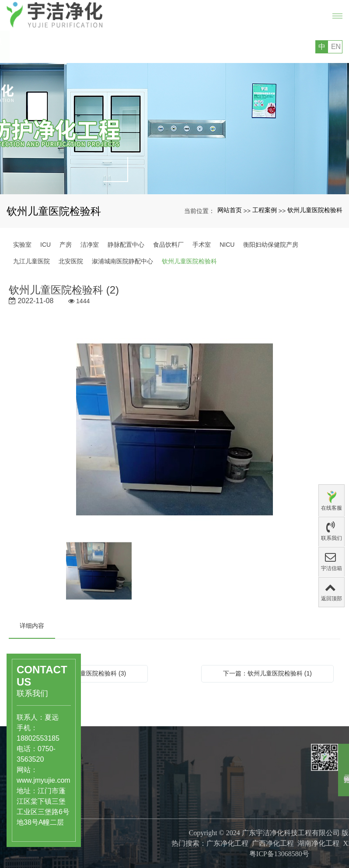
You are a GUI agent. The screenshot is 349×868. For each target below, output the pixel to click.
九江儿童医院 (31, 261)
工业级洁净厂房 (115, 828)
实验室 (22, 245)
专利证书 (157, 860)
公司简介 (157, 832)
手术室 (202, 245)
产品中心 (110, 781)
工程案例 (265, 210)
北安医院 (71, 261)
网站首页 (230, 210)
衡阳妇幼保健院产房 (271, 245)
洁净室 (90, 245)
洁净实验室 (109, 819)
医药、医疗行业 (115, 800)
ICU (45, 245)
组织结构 (157, 850)
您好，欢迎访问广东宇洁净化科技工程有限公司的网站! (86, 47)
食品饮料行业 (112, 809)
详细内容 (32, 626)
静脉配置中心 (126, 245)
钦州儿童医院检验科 (315, 210)
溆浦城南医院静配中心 (122, 261)
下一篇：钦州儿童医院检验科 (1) (267, 673)
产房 (66, 245)
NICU (227, 245)
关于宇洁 (161, 813)
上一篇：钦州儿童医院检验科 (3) (82, 673)
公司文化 (157, 841)
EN (336, 47)
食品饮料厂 (168, 245)
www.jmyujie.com (29, 780)
